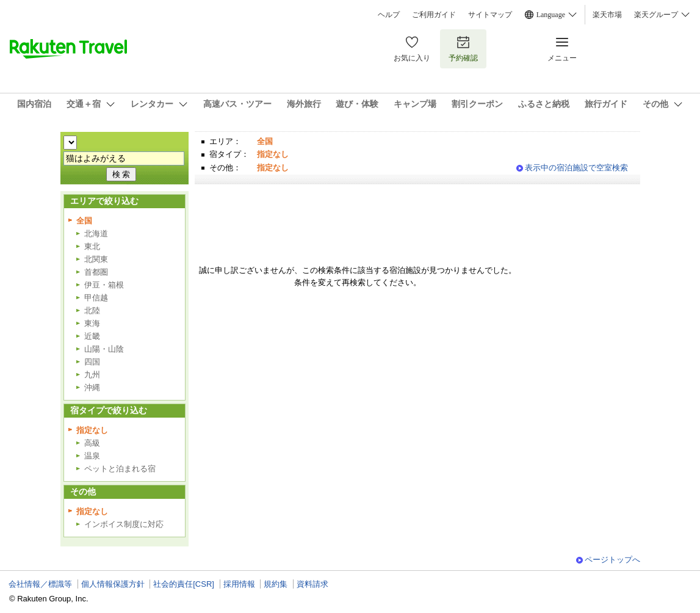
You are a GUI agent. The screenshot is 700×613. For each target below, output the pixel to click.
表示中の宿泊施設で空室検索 (576, 168)
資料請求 (312, 584)
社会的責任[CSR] (184, 584)
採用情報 (239, 584)
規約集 (276, 584)
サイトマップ (490, 15)
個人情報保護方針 (113, 584)
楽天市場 (607, 15)
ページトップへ (612, 560)
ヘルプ (389, 15)
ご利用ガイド (434, 15)
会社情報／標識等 (40, 584)
